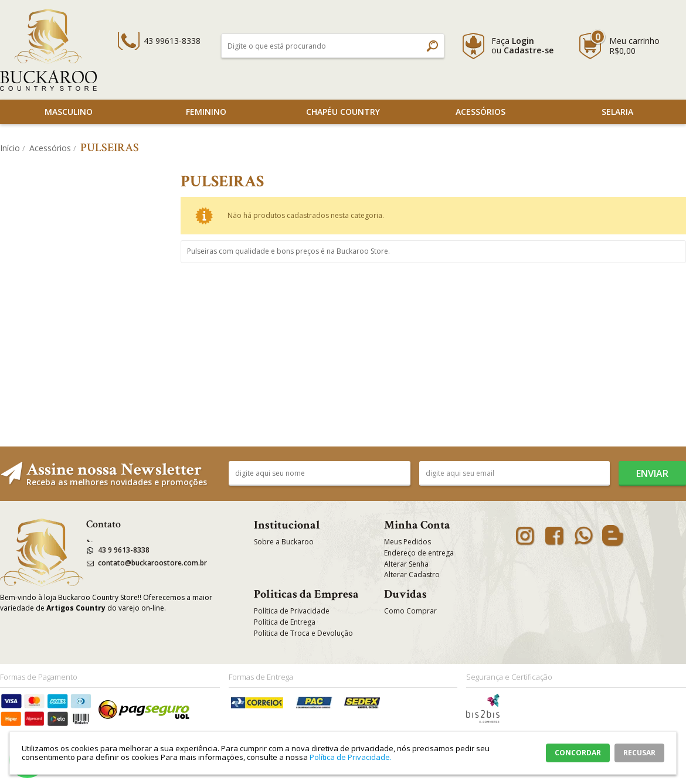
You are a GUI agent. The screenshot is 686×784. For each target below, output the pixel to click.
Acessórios (480, 112)
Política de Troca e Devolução (303, 633)
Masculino (69, 112)
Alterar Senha (406, 564)
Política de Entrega (285, 622)
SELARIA (617, 112)
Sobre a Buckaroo (284, 542)
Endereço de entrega (419, 553)
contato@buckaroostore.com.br (152, 563)
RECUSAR (639, 753)
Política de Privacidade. (351, 757)
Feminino (206, 112)
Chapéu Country (343, 112)
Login (523, 41)
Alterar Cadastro (412, 575)
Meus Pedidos (407, 542)
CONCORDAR (578, 753)
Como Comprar (410, 611)
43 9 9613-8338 (124, 550)
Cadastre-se (529, 50)
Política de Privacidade (292, 611)
